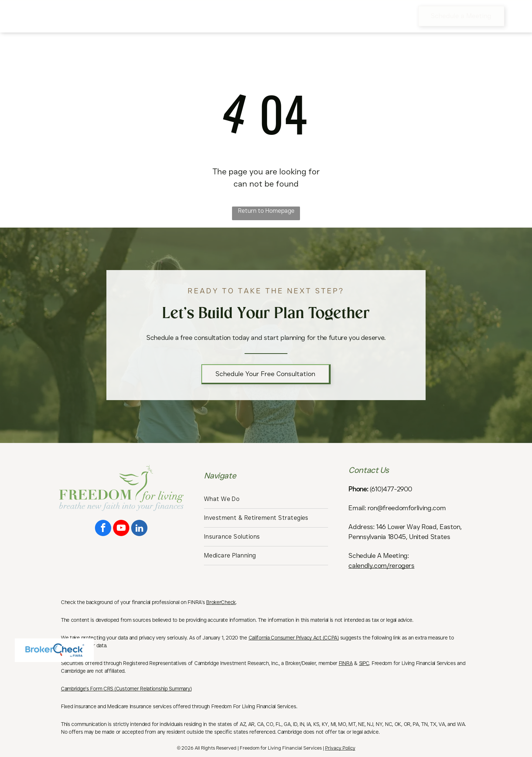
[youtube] (121, 529)
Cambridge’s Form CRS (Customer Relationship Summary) (126, 689)
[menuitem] (146, 16)
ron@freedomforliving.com (407, 508)
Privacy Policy (340, 748)
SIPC (364, 663)
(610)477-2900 (391, 489)
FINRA (346, 663)
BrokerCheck (221, 602)
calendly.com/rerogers (381, 566)
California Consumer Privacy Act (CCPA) (294, 638)
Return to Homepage (266, 211)
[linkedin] (139, 529)
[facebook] (103, 529)
